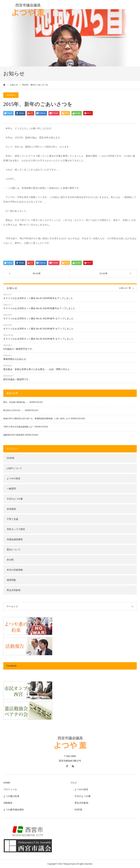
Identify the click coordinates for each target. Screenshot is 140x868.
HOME (7, 783)
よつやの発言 (14, 478)
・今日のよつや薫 (80, 796)
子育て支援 (12, 519)
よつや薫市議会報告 (14, 810)
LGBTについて (14, 468)
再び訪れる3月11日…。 (14, 410)
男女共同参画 (14, 590)
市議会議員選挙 (15, 539)
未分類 (10, 560)
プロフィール (10, 789)
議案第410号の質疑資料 (14, 435)
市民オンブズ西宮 (16, 529)
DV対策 (11, 458)
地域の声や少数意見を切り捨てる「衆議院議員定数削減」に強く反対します (37, 419)
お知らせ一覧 (125, 288)
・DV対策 (76, 810)
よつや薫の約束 (11, 796)
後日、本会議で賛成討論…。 (16, 402)
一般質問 (11, 489)
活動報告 (8, 803)
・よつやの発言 (79, 789)
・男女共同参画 (79, 803)
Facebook (12, 666)
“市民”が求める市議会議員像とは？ (19, 427)
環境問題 (11, 580)
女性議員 (11, 509)
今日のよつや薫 (15, 499)
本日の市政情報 (15, 570)
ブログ (73, 783)
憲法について (14, 550)
